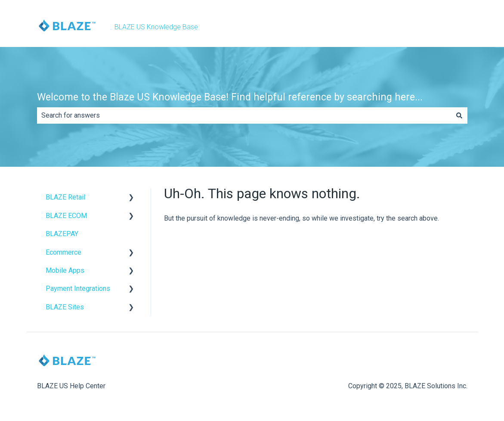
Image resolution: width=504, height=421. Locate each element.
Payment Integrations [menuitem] (78, 288)
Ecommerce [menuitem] (63, 252)
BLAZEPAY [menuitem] (62, 234)
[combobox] (244, 115)
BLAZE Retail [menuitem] (65, 197)
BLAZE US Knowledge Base (156, 27)
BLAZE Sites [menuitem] (65, 307)
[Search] (459, 115)
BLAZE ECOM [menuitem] (66, 216)
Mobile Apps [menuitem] (65, 270)
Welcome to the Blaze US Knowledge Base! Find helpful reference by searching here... (230, 97)
